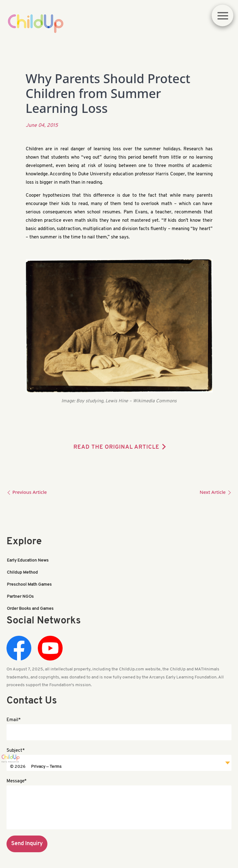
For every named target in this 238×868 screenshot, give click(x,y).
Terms (56, 765)
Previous (27, 492)
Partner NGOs (20, 595)
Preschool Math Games (29, 584)
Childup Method (22, 572)
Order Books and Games (30, 607)
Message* (17, 778)
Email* (14, 717)
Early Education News (28, 561)
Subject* (16, 748)
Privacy (38, 765)
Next (216, 492)
